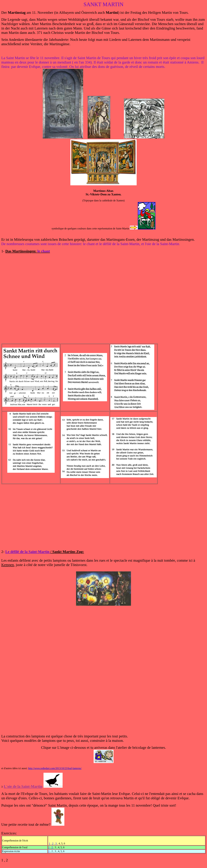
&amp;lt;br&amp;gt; (104, 295)
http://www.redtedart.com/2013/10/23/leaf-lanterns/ (55, 768)
